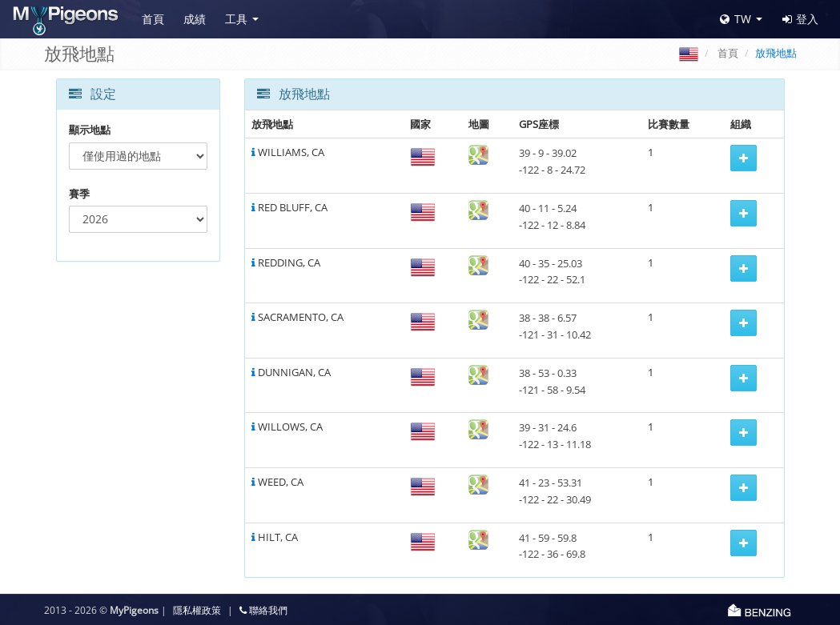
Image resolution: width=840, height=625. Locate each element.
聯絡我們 (263, 610)
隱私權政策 (197, 610)
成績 (195, 19)
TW (736, 19)
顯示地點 (90, 130)
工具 (236, 19)
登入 (800, 19)
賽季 (79, 194)
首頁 (153, 19)
